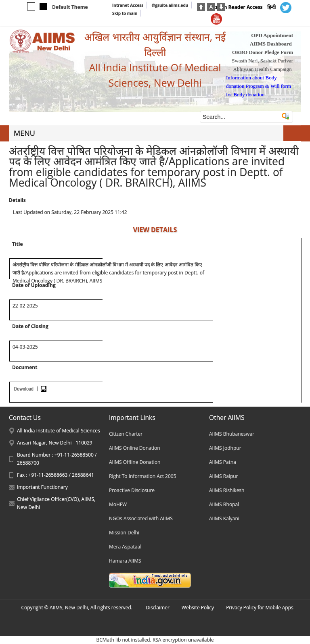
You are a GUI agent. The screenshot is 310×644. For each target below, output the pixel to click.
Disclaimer (158, 608)
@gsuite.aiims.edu (170, 5)
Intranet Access (128, 5)
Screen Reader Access (237, 7)
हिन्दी (271, 7)
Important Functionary (42, 487)
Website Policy (198, 608)
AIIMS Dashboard (271, 44)
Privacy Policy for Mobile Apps (260, 608)
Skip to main (125, 13)
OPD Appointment (272, 35)
